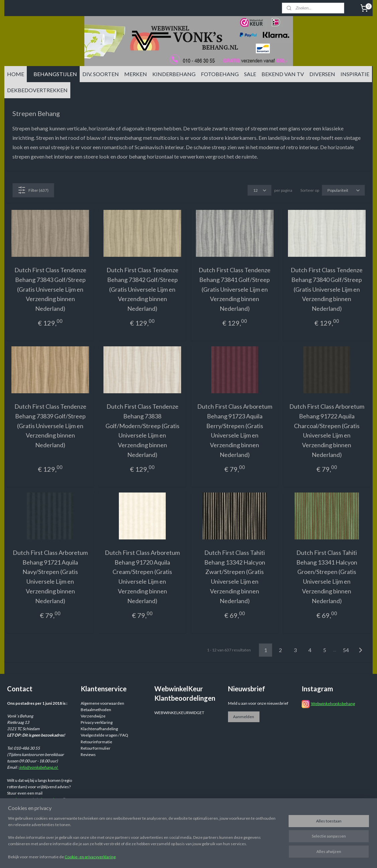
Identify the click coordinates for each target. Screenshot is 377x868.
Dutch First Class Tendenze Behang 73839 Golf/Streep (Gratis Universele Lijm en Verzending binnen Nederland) (50, 426)
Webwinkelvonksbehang (333, 704)
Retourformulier (96, 748)
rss (240, 856)
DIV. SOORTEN (101, 74)
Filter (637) (33, 190)
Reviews (88, 755)
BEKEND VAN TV (283, 74)
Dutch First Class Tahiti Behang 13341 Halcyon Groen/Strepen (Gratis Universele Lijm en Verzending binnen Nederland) (327, 577)
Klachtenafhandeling (99, 729)
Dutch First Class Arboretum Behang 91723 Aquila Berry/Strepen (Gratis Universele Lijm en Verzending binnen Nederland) (235, 430)
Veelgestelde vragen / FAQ (104, 735)
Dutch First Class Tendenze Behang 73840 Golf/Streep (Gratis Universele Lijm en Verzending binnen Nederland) (327, 289)
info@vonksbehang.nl (39, 767)
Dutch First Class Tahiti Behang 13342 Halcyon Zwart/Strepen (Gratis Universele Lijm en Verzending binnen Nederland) (235, 577)
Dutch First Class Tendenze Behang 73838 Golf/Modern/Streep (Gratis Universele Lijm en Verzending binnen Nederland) (142, 430)
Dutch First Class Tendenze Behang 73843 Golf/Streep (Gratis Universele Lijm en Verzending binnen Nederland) (50, 289)
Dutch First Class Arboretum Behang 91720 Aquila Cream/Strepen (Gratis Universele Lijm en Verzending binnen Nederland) (142, 577)
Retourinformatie (96, 742)
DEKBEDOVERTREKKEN (37, 90)
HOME (16, 74)
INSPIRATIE (355, 74)
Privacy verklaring (97, 722)
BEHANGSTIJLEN (55, 74)
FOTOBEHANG (220, 74)
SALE (250, 74)
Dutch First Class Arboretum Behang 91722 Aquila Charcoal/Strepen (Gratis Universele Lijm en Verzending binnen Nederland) (327, 430)
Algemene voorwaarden (102, 703)
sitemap (228, 856)
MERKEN (136, 74)
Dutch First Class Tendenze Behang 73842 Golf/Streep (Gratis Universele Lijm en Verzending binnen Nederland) (142, 289)
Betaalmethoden (96, 710)
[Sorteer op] (343, 190)
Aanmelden (244, 717)
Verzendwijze (93, 716)
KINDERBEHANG (174, 74)
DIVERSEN (322, 74)
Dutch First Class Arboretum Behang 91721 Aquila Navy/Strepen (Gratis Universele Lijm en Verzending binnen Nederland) (50, 577)
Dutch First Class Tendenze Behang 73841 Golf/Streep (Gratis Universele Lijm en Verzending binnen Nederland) (235, 289)
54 (346, 650)
